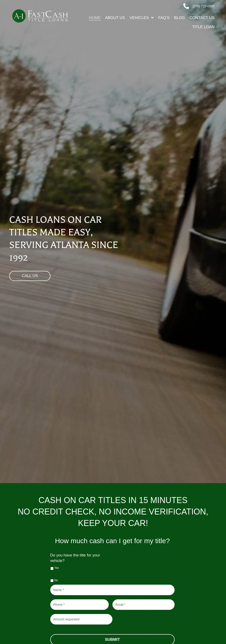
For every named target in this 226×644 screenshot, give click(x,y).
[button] (30, 276)
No (56, 580)
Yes (57, 568)
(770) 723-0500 (204, 6)
